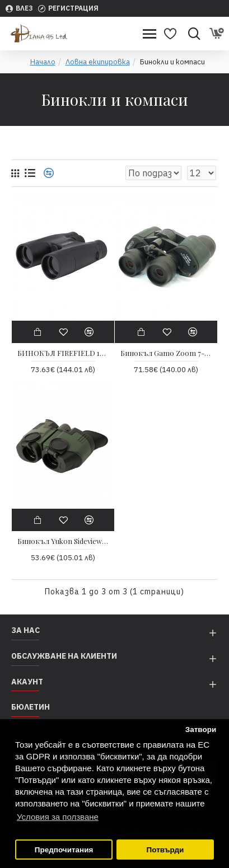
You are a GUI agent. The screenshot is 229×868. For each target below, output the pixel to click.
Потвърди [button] (165, 850)
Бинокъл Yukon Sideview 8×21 (63, 541)
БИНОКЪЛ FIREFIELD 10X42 (63, 353)
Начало (43, 62)
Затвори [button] (201, 729)
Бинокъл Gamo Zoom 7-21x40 (166, 353)
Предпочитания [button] (64, 850)
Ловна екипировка (98, 62)
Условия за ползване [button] (58, 817)
